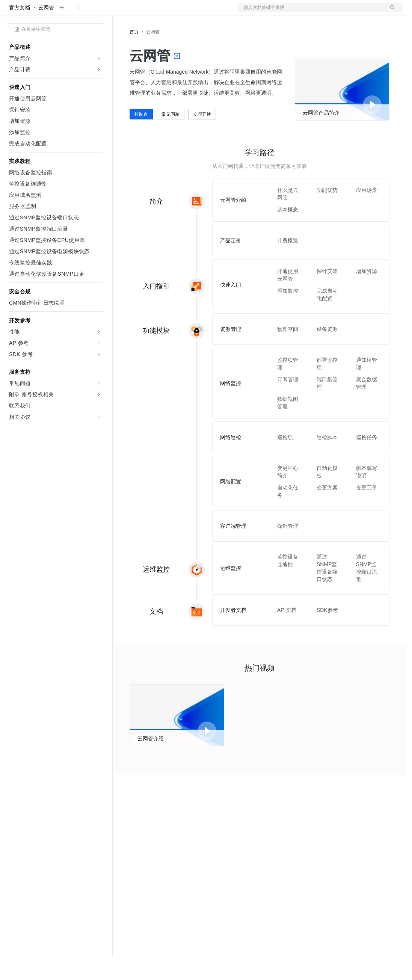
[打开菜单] (12, 12)
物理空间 (288, 353)
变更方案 (327, 512)
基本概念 (288, 234)
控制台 (345, 12)
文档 (311, 12)
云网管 (46, 32)
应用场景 (367, 214)
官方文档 (20, 32)
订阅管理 (288, 403)
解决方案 (121, 12)
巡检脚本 (327, 461)
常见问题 (171, 138)
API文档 (287, 634)
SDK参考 (327, 634)
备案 (327, 12)
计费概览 (288, 264)
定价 (162, 12)
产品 (98, 12)
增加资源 (367, 295)
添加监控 (288, 315)
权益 (144, 12)
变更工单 (367, 512)
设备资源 (327, 353)
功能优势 (327, 214)
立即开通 (202, 138)
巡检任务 (367, 461)
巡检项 (285, 461)
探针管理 (288, 550)
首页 (134, 56)
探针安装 (327, 295)
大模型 (77, 12)
